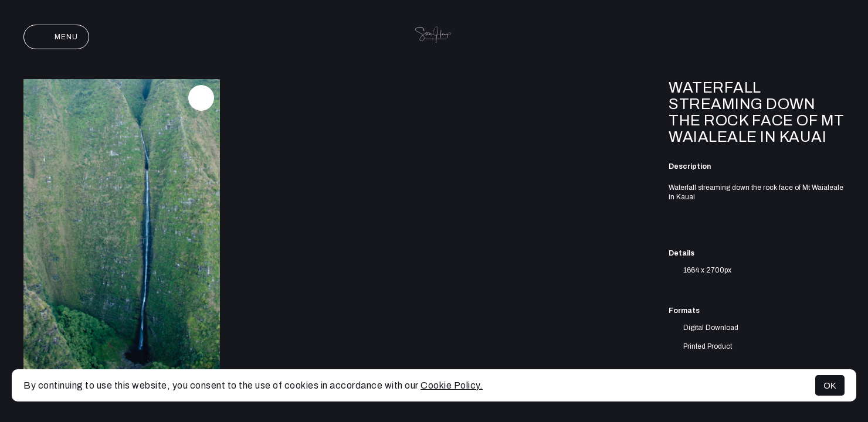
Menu (56, 37)
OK (830, 385)
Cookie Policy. (452, 385)
